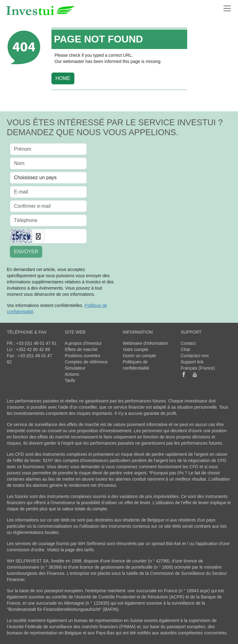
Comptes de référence (86, 362)
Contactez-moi (195, 356)
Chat (185, 349)
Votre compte (136, 349)
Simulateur (75, 368)
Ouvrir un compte (139, 356)
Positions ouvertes (82, 356)
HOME (63, 78)
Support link (192, 362)
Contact (188, 343)
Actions (72, 374)
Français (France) (198, 368)
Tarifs (70, 380)
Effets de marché (81, 349)
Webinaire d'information (145, 343)
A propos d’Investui (83, 343)
